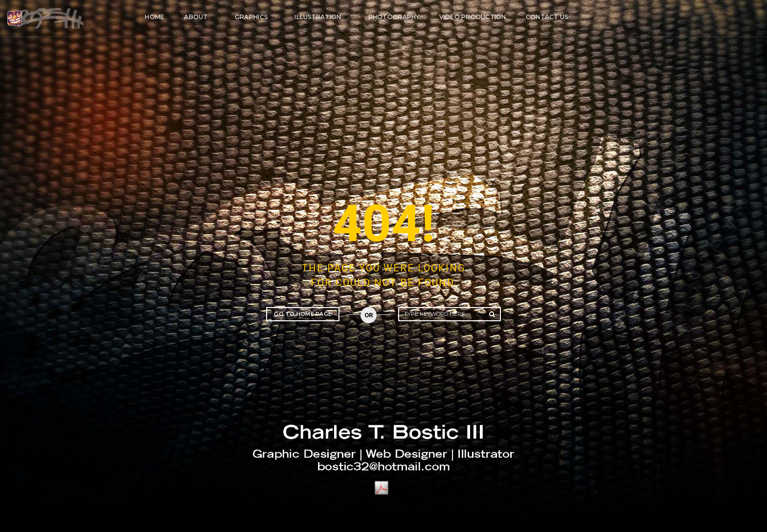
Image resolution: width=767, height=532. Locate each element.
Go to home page (303, 314)
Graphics (316, 16)
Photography (459, 16)
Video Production (537, 16)
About (261, 16)
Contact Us (612, 16)
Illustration (383, 16)
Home (220, 16)
